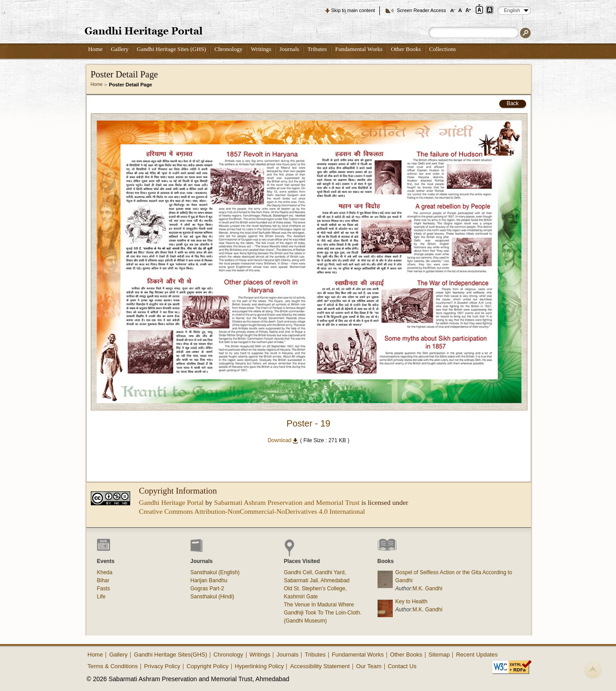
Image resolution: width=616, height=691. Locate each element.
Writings (261, 49)
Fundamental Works (359, 49)
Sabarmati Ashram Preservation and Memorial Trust (287, 502)
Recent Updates (477, 655)
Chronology (228, 49)
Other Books (406, 49)
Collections (442, 49)
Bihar (103, 580)
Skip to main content (353, 10)
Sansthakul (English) (215, 572)
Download (283, 440)
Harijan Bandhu (209, 580)
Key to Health (412, 601)
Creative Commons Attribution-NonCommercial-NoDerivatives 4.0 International (252, 511)
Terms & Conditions (113, 666)
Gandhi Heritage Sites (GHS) (172, 49)
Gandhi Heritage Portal (172, 502)
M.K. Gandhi (427, 589)
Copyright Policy (208, 666)
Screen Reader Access (421, 10)
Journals (289, 49)
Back (513, 103)
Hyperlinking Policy (259, 666)
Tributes (317, 49)
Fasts (104, 589)
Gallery (120, 49)
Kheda (105, 572)
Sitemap (439, 655)
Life (101, 597)
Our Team (369, 666)
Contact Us (402, 666)
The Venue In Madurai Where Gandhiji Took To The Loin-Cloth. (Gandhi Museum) (323, 613)
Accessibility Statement (320, 666)
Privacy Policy (162, 666)
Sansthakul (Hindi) (212, 597)
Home (95, 49)
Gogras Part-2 (207, 589)
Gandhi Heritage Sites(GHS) (170, 655)
